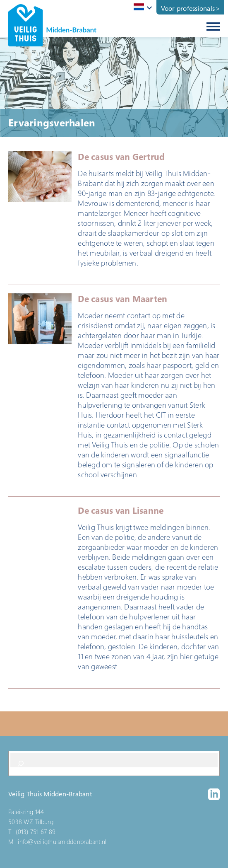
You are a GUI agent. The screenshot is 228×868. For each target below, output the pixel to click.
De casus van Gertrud (121, 157)
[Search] (21, 764)
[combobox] (141, 7)
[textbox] (141, 7)
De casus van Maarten (122, 299)
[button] (40, 177)
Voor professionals (188, 8)
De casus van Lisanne (121, 510)
